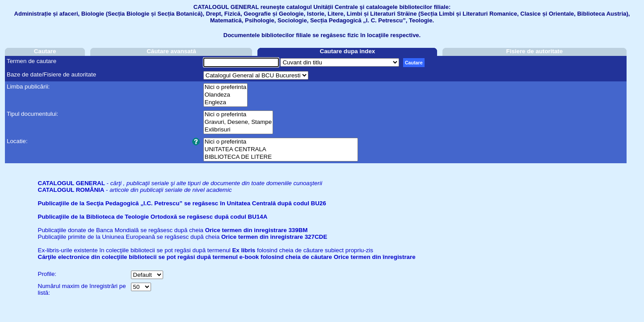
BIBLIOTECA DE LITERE (281, 157)
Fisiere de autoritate (535, 51)
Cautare (45, 51)
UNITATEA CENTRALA (281, 150)
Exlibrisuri (238, 130)
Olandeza (225, 95)
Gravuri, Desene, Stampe (238, 122)
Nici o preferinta (225, 87)
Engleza (225, 103)
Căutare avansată (171, 51)
